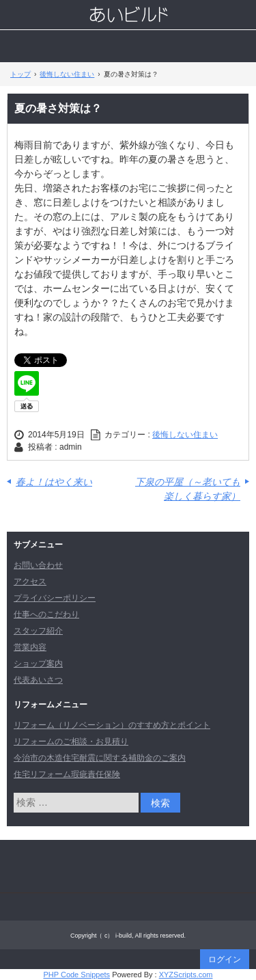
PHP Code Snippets (76, 975)
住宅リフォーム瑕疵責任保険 (67, 774)
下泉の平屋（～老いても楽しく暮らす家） (188, 489)
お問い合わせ (38, 565)
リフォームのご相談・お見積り (71, 741)
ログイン (225, 959)
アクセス (30, 582)
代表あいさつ (38, 680)
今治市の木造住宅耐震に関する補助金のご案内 (100, 758)
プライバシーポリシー (55, 598)
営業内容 (30, 647)
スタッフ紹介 (38, 631)
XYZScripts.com (186, 975)
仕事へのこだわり (46, 614)
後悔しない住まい (185, 435)
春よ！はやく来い (54, 482)
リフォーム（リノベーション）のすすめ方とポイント (112, 725)
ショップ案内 (38, 664)
